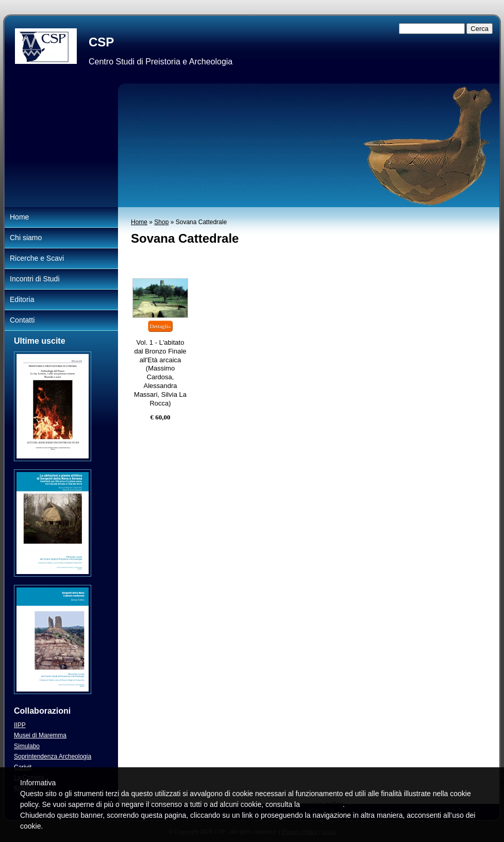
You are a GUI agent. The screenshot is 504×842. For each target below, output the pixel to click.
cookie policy (322, 804)
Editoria (22, 299)
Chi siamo (26, 238)
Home (139, 222)
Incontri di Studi (35, 279)
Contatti (22, 320)
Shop (161, 222)
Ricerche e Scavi (37, 258)
